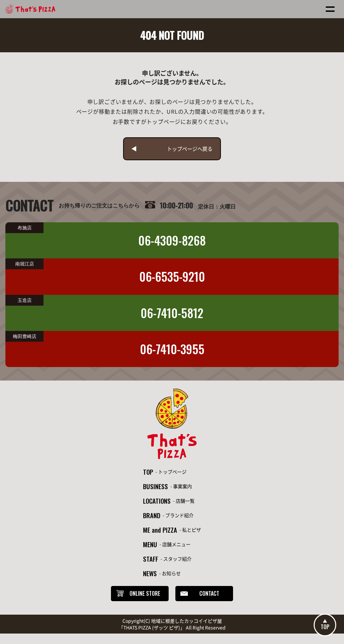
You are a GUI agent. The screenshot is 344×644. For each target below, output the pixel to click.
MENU (149, 551)
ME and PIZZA (160, 536)
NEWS (149, 582)
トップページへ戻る (191, 149)
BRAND (151, 520)
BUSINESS (155, 489)
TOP (147, 474)
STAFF (150, 567)
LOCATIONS (157, 505)
